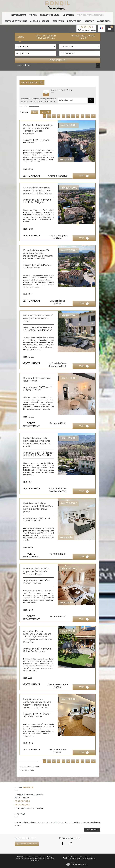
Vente (20, 34)
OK (91, 98)
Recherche (57, 58)
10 (88, 114)
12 (93, 114)
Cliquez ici (92, 827)
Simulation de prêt (32, 19)
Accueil (22, 104)
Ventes (26, 14)
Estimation (47, 19)
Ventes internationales (74, 14)
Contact (73, 19)
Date (46, 110)
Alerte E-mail (85, 19)
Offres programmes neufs (83, 34)
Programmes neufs (40, 14)
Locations (56, 14)
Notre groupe (14, 14)
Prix (35, 110)
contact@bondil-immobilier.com (29, 806)
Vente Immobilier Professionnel (46, 34)
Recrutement (61, 19)
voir (84, 173)
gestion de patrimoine (98, 14)
